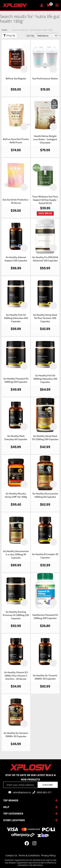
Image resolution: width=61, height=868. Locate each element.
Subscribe (48, 785)
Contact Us (11, 855)
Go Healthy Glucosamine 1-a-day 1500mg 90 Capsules (16, 554)
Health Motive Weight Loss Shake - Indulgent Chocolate (45, 139)
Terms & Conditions (29, 855)
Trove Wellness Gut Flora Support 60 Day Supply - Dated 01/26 (45, 200)
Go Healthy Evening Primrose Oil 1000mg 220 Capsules (16, 615)
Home (5, 30)
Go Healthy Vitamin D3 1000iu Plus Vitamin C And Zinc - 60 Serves (16, 676)
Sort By (30, 36)
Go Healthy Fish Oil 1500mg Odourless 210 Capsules (16, 318)
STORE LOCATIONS (14, 820)
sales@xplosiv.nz (22, 792)
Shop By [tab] (9, 35)
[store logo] (20, 5)
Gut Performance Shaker (45, 79)
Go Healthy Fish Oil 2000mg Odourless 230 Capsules (45, 379)
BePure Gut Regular (16, 79)
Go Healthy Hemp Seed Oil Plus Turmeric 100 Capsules (45, 318)
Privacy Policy (48, 855)
